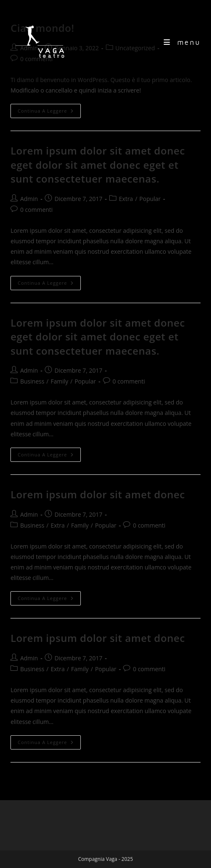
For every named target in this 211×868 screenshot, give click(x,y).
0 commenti (36, 210)
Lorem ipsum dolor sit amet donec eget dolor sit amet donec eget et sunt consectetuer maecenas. (98, 165)
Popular (150, 199)
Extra (126, 199)
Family (59, 381)
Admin (29, 199)
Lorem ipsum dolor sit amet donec (98, 494)
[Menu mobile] (182, 42)
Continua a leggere (49, 112)
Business (32, 381)
